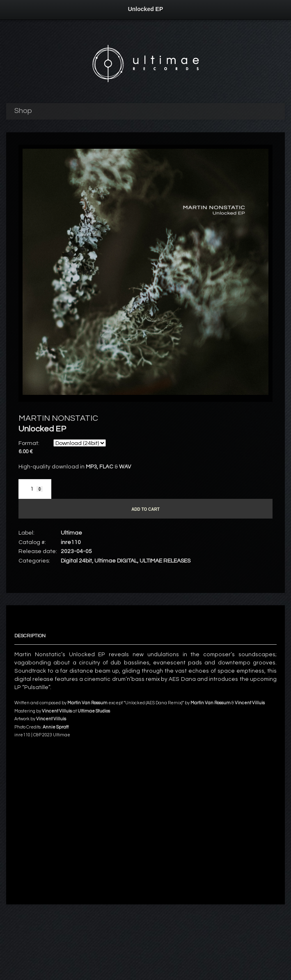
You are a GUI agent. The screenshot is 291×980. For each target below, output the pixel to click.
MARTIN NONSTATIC (58, 418)
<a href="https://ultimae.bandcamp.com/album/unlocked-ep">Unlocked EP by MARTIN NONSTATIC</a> (145, 821)
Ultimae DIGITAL (116, 561)
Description (30, 636)
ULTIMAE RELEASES (165, 561)
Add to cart (145, 509)
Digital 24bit (76, 561)
